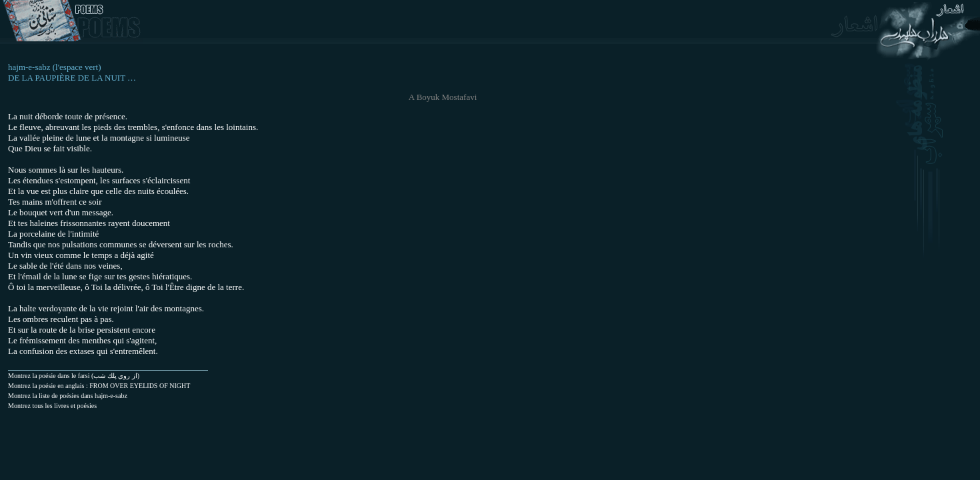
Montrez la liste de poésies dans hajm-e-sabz (68, 396)
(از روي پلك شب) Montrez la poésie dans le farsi (74, 376)
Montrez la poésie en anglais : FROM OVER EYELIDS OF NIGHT (99, 386)
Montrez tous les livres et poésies (52, 406)
